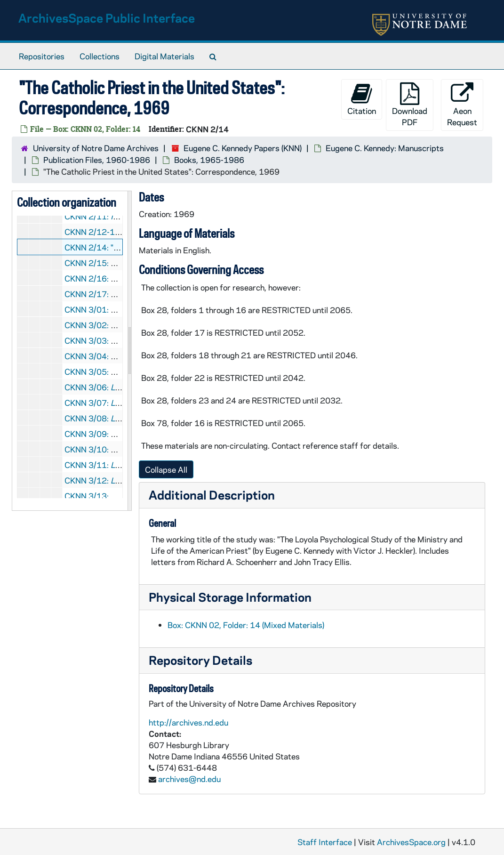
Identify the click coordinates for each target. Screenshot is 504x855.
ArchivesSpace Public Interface (107, 18)
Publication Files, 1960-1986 (97, 160)
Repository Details (200, 660)
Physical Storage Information (230, 597)
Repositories (42, 56)
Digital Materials (164, 56)
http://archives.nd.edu (188, 722)
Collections (100, 56)
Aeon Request (462, 105)
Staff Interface (325, 842)
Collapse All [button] (166, 469)
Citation (362, 99)
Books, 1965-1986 (209, 160)
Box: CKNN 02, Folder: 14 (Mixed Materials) (246, 625)
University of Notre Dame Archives (96, 148)
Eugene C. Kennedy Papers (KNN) (243, 148)
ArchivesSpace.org (411, 842)
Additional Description (212, 495)
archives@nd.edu (189, 779)
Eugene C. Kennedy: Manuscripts (385, 148)
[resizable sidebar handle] (129, 351)
